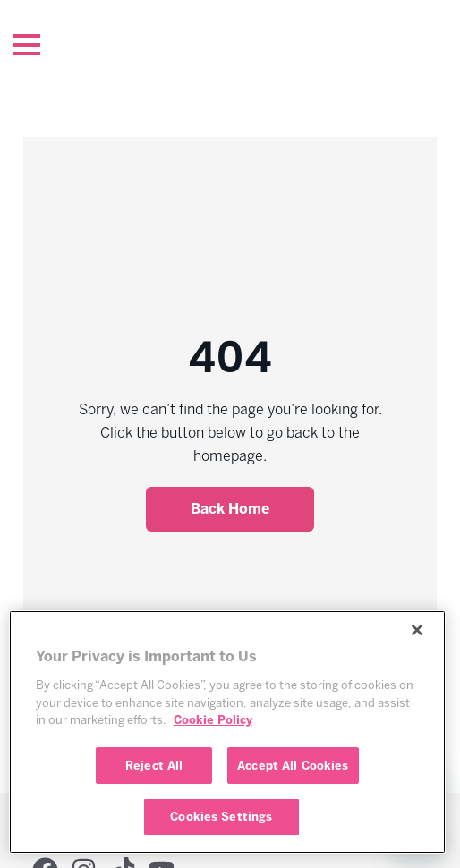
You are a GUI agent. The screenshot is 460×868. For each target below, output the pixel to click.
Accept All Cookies (293, 766)
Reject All (154, 766)
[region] (227, 732)
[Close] (417, 630)
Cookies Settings (221, 817)
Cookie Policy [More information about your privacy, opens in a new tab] (213, 720)
